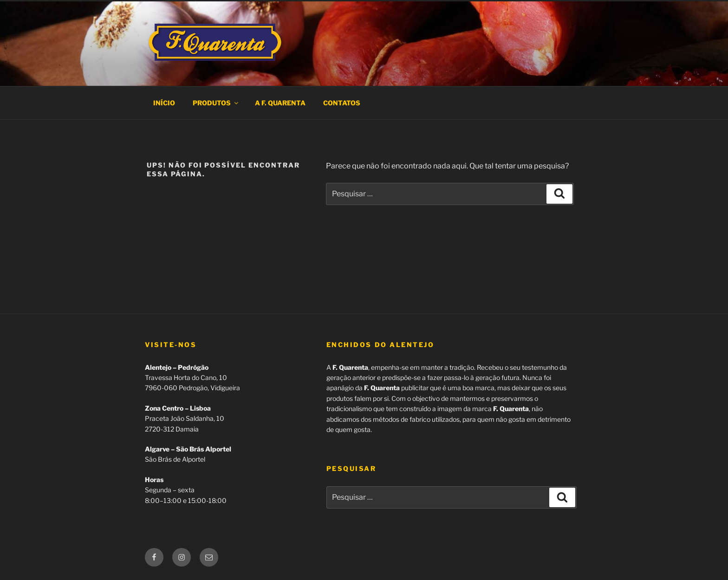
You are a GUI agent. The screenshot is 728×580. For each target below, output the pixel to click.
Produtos (216, 103)
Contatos (342, 103)
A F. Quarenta (280, 103)
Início (164, 103)
